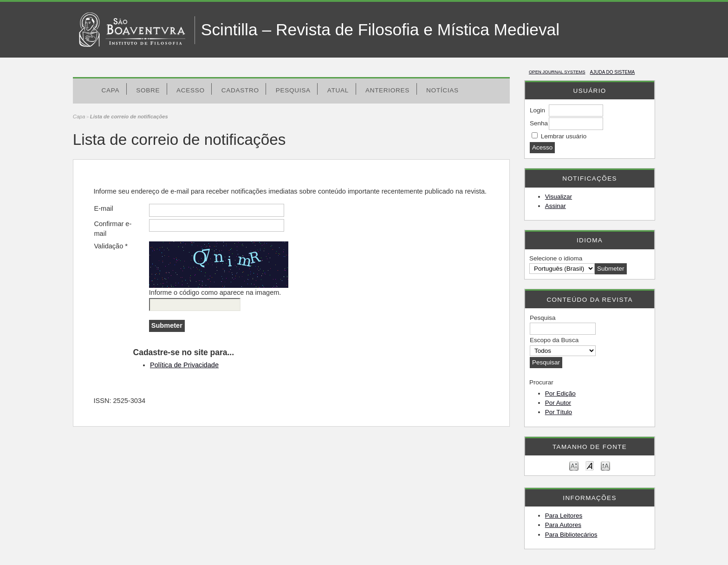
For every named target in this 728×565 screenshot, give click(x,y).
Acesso (191, 90)
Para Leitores (564, 516)
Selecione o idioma (556, 258)
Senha (539, 123)
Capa (110, 90)
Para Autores (563, 525)
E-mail (103, 208)
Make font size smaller (574, 465)
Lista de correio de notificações (129, 117)
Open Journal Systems (557, 72)
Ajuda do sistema (613, 72)
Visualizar (559, 197)
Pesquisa (293, 90)
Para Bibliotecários (571, 535)
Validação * (111, 246)
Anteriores (387, 90)
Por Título (559, 412)
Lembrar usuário (564, 136)
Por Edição (560, 393)
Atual (338, 90)
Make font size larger (605, 465)
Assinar (556, 206)
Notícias (442, 90)
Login (537, 110)
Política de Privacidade (184, 365)
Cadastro (240, 90)
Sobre (148, 90)
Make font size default (590, 465)
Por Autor (558, 403)
